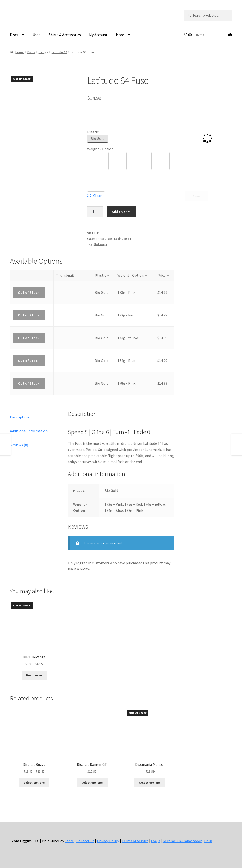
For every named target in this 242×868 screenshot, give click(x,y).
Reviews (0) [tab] (19, 445)
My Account (98, 35)
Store (69, 841)
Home (19, 52)
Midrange (100, 244)
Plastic (93, 132)
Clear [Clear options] (97, 196)
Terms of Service (135, 841)
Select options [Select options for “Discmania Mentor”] (150, 783)
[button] (98, 139)
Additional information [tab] (29, 431)
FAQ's (156, 841)
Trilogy (43, 52)
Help (208, 841)
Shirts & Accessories (65, 35)
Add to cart (121, 212)
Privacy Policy (108, 841)
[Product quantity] (95, 212)
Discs (14, 35)
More (120, 35)
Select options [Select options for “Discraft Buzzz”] (34, 783)
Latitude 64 (59, 52)
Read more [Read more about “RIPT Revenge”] (34, 675)
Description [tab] (19, 417)
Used (37, 35)
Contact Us (85, 841)
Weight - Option (100, 149)
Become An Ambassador (182, 841)
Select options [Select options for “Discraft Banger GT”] (92, 783)
